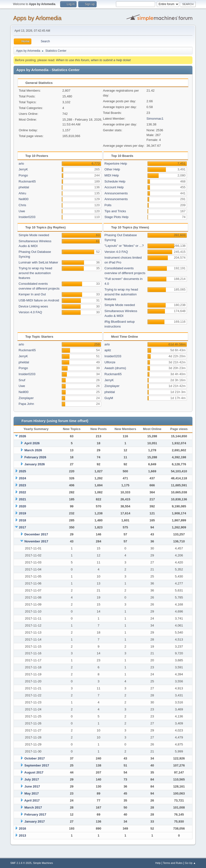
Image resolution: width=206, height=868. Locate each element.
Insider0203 (27, 217)
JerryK (23, 169)
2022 (22, 492)
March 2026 (33, 450)
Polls (108, 205)
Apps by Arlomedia (37, 18)
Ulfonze (110, 362)
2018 (22, 520)
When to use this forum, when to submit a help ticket (93, 60)
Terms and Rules (173, 863)
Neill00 (24, 199)
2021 (22, 499)
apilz (108, 350)
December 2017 (36, 534)
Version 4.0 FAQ (30, 312)
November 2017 (36, 541)
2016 (22, 828)
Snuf (22, 380)
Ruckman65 (27, 181)
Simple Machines (43, 863)
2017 (22, 527)
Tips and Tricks (115, 211)
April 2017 (32, 800)
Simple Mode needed (34, 235)
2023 (22, 485)
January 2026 (35, 464)
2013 (22, 835)
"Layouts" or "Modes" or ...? (124, 246)
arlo (21, 164)
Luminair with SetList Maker (38, 262)
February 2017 (35, 814)
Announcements (116, 193)
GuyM (109, 398)
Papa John (26, 404)
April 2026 (32, 443)
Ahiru (22, 193)
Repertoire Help (116, 164)
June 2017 (32, 786)
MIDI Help (112, 175)
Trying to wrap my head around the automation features (35, 273)
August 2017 (34, 772)
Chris (22, 205)
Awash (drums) (115, 368)
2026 (22, 436)
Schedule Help (115, 181)
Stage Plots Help (117, 217)
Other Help (112, 169)
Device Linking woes (33, 306)
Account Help (114, 187)
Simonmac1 (155, 119)
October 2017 (35, 758)
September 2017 (37, 765)
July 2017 (32, 779)
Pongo (23, 175)
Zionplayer (26, 398)
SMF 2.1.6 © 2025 (21, 863)
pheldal (24, 187)
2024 (22, 478)
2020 (22, 506)
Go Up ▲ (190, 863)
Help (158, 863)
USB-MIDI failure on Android (39, 300)
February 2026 (35, 457)
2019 (22, 513)
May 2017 (32, 793)
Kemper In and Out (32, 294)
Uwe (22, 211)
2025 (22, 471)
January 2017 (35, 821)
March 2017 (33, 807)
